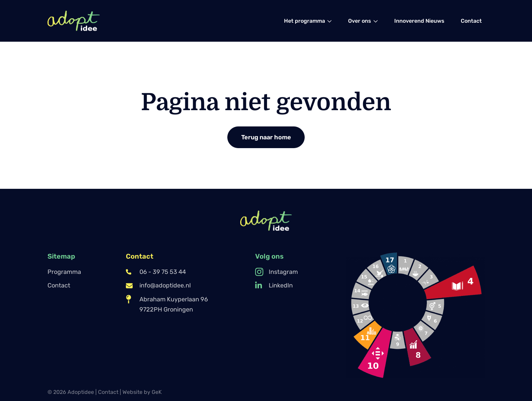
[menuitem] (308, 21)
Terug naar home (266, 137)
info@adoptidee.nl (158, 285)
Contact (59, 285)
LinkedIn (274, 285)
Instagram (277, 272)
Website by (142, 392)
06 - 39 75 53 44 (156, 272)
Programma (64, 272)
